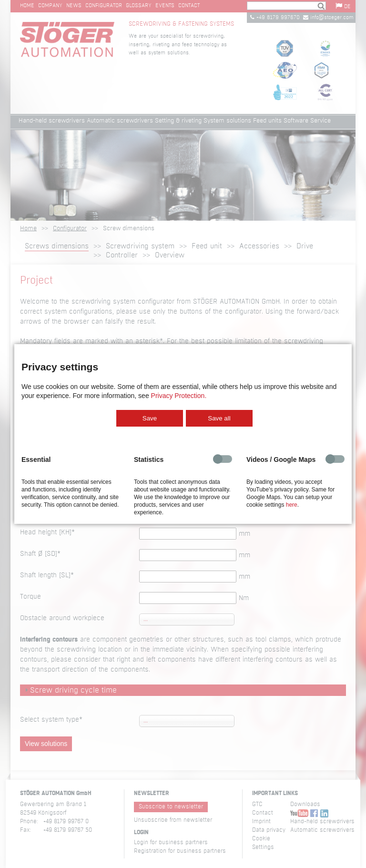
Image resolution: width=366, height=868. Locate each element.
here (292, 505)
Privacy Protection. (179, 396)
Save (150, 418)
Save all (219, 418)
